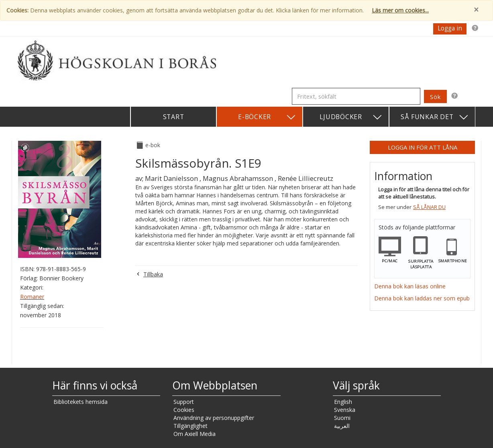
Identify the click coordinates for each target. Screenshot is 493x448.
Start (174, 117)
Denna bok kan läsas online (410, 286)
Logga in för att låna (423, 147)
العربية (342, 426)
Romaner (32, 297)
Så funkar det (435, 117)
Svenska (345, 410)
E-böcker (267, 117)
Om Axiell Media (195, 434)
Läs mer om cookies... (400, 10)
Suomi (342, 418)
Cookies (184, 410)
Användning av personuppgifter (214, 418)
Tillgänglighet (190, 426)
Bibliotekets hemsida (80, 402)
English (343, 402)
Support (184, 402)
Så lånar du (429, 207)
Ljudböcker (351, 117)
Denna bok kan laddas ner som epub (422, 298)
